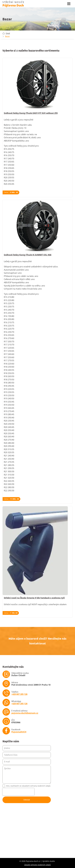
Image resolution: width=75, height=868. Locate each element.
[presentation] (18, 792)
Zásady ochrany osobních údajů (37, 865)
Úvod (8, 33)
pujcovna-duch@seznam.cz (25, 713)
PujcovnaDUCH (19, 732)
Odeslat (27, 800)
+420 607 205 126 (19, 694)
